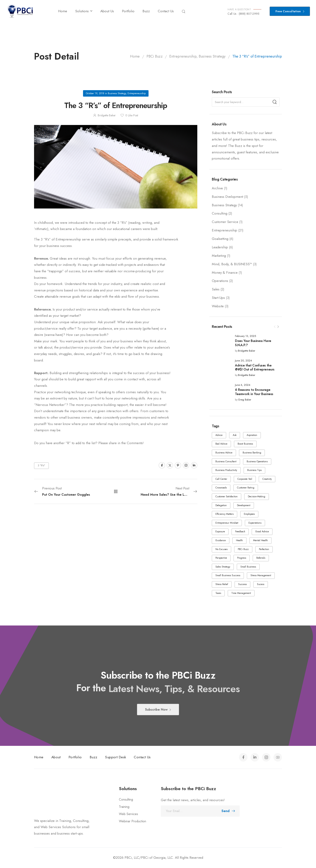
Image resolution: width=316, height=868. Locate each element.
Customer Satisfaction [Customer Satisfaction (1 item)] (227, 496)
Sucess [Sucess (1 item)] (261, 584)
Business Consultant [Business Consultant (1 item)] (226, 461)
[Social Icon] (162, 465)
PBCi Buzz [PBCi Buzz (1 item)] (243, 549)
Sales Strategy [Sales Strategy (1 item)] (223, 567)
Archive (217, 188)
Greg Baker (245, 400)
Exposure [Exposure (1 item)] (220, 532)
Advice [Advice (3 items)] (219, 435)
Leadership (220, 247)
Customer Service (225, 222)
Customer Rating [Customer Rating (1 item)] (246, 488)
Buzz (146, 11)
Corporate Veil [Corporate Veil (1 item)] (245, 479)
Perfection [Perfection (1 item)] (264, 549)
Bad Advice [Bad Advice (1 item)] (221, 444)
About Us (107, 11)
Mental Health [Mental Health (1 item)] (260, 540)
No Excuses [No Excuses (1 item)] (221, 549)
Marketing (219, 256)
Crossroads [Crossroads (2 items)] (221, 488)
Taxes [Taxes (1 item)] (218, 593)
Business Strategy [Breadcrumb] (212, 56)
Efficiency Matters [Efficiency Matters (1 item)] (225, 514)
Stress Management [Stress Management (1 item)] (261, 575)
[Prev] (275, 327)
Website (218, 306)
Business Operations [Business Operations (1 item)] (257, 461)
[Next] (278, 327)
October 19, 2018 (95, 93)
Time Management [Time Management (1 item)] (241, 593)
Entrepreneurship (225, 230)
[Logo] (20, 11)
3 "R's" (41, 465)
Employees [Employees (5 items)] (249, 514)
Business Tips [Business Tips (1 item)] (254, 470)
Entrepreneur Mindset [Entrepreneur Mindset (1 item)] (227, 523)
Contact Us (166, 11)
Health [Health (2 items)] (239, 540)
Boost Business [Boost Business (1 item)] (245, 444)
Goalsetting (220, 239)
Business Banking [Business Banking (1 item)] (252, 453)
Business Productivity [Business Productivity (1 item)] (226, 470)
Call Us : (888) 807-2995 (243, 14)
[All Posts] (116, 491)
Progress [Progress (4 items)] (242, 558)
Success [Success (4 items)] (242, 584)
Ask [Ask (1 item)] (235, 435)
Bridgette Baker (247, 351)
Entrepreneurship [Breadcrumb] (183, 56)
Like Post (132, 115)
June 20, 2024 (243, 361)
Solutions (82, 11)
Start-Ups (218, 298)
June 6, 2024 (243, 385)
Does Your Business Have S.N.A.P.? (253, 343)
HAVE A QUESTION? (239, 9)
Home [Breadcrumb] (135, 56)
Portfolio (128, 11)
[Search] (184, 11)
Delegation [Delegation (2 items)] (221, 505)
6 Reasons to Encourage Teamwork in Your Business (254, 392)
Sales (216, 289)
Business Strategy (224, 205)
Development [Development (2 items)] (244, 505)
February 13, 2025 (245, 336)
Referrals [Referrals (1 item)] (261, 558)
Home (63, 11)
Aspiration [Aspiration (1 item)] (252, 435)
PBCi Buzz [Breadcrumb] (155, 56)
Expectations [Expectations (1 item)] (255, 523)
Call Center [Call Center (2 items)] (221, 479)
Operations (220, 281)
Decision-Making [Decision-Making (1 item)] (257, 496)
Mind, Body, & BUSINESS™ (232, 264)
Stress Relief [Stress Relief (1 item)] (222, 584)
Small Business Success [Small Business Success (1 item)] (228, 575)
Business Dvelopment (227, 197)
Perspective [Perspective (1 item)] (221, 558)
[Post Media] (221, 343)
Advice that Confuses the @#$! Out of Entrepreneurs (255, 367)
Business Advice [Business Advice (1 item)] (224, 453)
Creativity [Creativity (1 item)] (267, 479)
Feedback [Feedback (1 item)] (240, 532)
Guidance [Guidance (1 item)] (221, 540)
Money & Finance (225, 272)
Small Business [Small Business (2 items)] (248, 567)
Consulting (220, 213)
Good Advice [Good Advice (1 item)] (262, 532)
